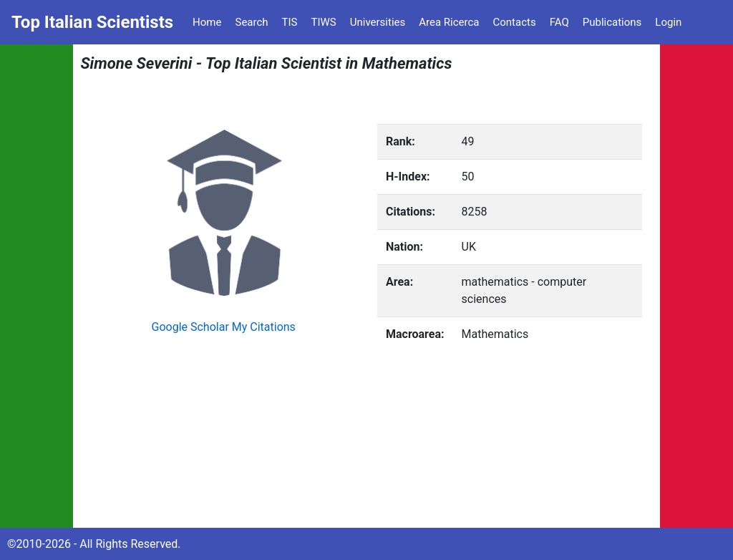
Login (668, 22)
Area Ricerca (449, 22)
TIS (290, 22)
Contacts (514, 22)
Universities (378, 22)
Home (207, 22)
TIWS (324, 22)
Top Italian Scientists (92, 22)
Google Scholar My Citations (224, 327)
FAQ (559, 22)
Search (251, 22)
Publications (612, 22)
